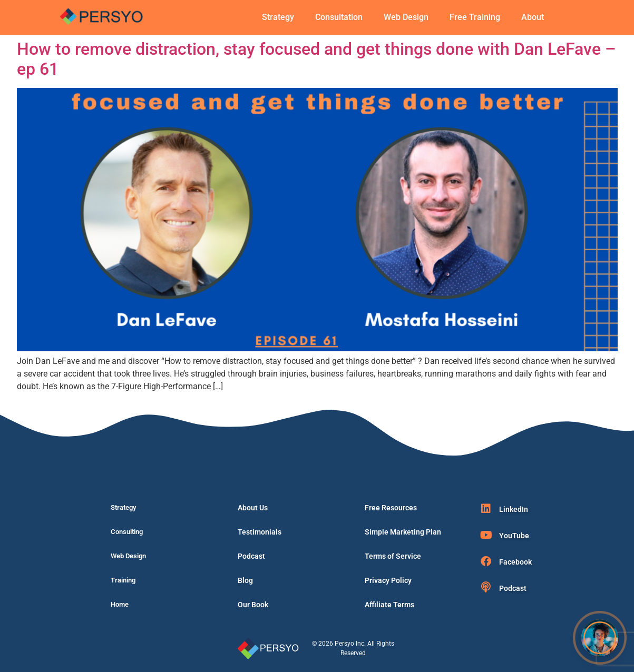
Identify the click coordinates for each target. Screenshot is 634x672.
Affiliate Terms (389, 605)
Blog (245, 580)
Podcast (251, 556)
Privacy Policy (388, 580)
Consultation (339, 17)
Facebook (515, 562)
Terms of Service (393, 556)
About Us (253, 508)
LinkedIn (514, 509)
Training (123, 580)
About (533, 17)
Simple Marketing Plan (403, 532)
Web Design (406, 17)
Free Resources (391, 508)
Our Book (253, 605)
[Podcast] (486, 587)
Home (120, 604)
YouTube (514, 536)
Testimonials (260, 532)
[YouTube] (486, 535)
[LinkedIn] (486, 509)
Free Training (475, 17)
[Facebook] (486, 561)
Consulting (127, 532)
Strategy (278, 17)
